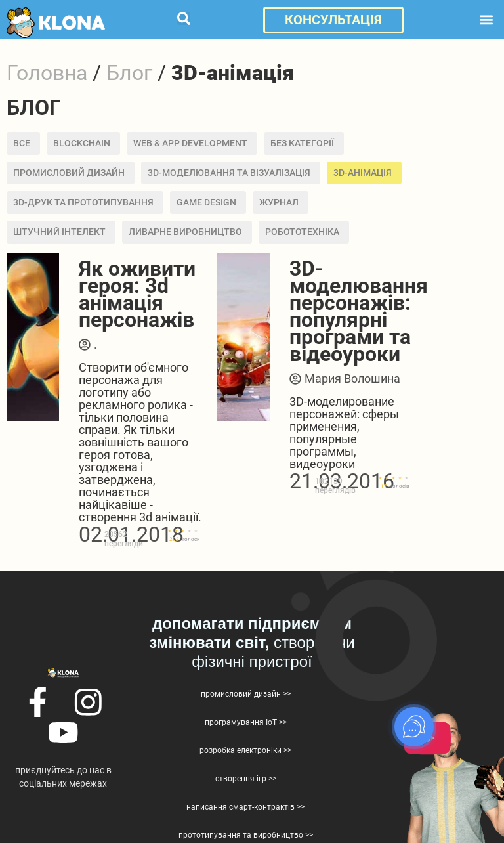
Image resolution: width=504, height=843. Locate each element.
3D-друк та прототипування (83, 202)
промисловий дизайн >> (246, 694)
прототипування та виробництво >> (246, 835)
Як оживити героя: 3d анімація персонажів (137, 294)
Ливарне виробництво (185, 232)
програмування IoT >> (246, 722)
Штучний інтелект (59, 232)
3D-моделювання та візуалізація (229, 173)
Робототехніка (302, 232)
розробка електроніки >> (245, 750)
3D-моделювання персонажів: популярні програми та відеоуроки (359, 311)
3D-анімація (363, 173)
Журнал (279, 202)
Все (22, 143)
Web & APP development (190, 143)
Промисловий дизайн (69, 173)
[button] (184, 18)
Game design (206, 202)
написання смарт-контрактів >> (245, 807)
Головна (47, 73)
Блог (129, 73)
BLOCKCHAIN (82, 143)
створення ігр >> (246, 779)
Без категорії (302, 143)
